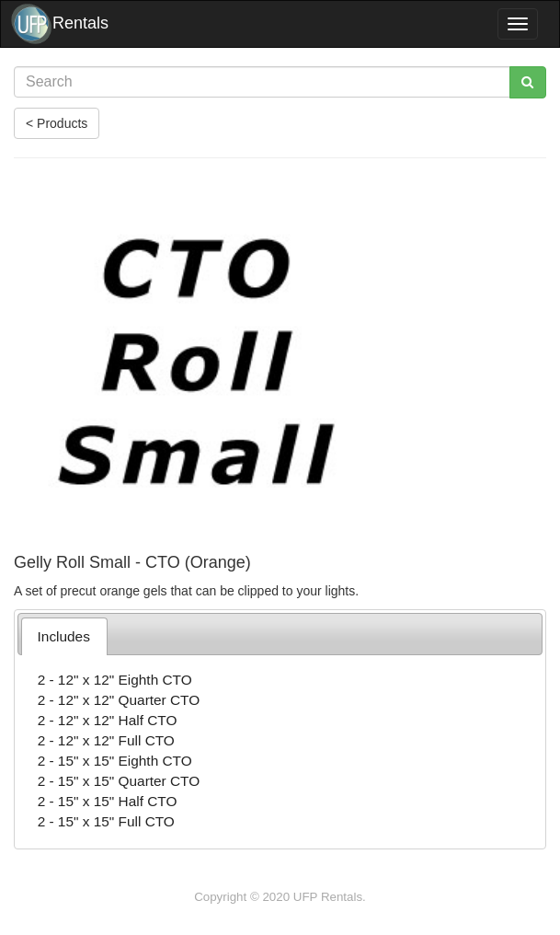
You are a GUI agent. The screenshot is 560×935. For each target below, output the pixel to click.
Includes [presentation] (64, 636)
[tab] (64, 636)
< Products (57, 123)
